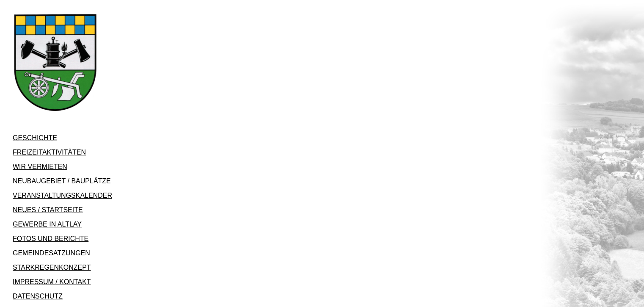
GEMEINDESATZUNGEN (51, 253)
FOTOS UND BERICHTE (51, 239)
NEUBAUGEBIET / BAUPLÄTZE (62, 181)
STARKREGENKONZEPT (52, 267)
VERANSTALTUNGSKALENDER (62, 195)
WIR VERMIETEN (40, 167)
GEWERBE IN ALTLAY (47, 224)
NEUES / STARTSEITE (48, 210)
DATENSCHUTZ (38, 296)
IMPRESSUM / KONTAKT (52, 282)
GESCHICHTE (35, 138)
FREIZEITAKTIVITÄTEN (49, 152)
